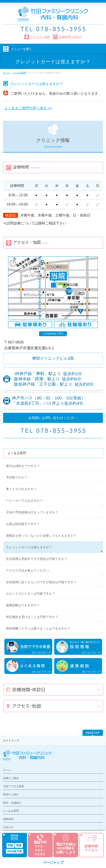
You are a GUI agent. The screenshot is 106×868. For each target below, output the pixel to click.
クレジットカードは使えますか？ (29, 547)
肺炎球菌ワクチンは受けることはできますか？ (38, 628)
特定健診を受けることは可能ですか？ (32, 617)
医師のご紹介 (11, 794)
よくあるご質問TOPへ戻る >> (28, 108)
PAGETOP (93, 733)
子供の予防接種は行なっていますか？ (32, 512)
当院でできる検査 (14, 786)
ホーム (7, 770)
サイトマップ (11, 741)
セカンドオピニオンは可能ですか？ (31, 594)
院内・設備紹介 (12, 803)
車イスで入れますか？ (21, 489)
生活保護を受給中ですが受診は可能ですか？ (37, 559)
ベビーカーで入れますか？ (24, 501)
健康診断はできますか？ (23, 605)
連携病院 (8, 819)
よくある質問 (17, 453)
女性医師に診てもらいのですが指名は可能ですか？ (41, 582)
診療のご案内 (11, 778)
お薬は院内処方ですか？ (23, 524)
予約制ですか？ (17, 477)
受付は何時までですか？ (23, 466)
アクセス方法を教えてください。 (29, 570)
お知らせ (8, 827)
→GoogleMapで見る (53, 334)
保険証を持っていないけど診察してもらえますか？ (41, 536)
